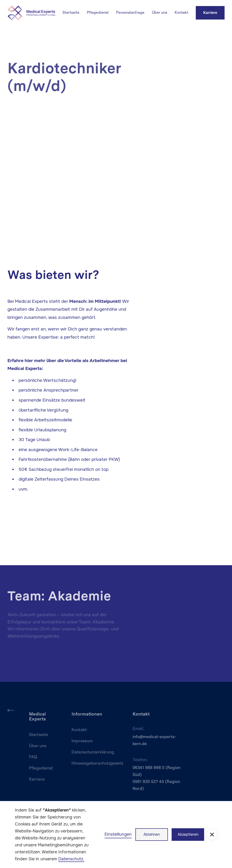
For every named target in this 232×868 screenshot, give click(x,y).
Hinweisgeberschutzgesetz (97, 763)
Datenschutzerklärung (93, 752)
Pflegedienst (98, 13)
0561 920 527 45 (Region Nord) (156, 785)
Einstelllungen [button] (118, 834)
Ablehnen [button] (152, 834)
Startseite (71, 13)
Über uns (160, 13)
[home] (31, 13)
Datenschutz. (71, 859)
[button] (212, 835)
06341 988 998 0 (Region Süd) (157, 771)
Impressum (82, 741)
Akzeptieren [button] (188, 834)
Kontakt (181, 13)
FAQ (33, 757)
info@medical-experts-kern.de (154, 740)
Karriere (210, 13)
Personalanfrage (130, 13)
